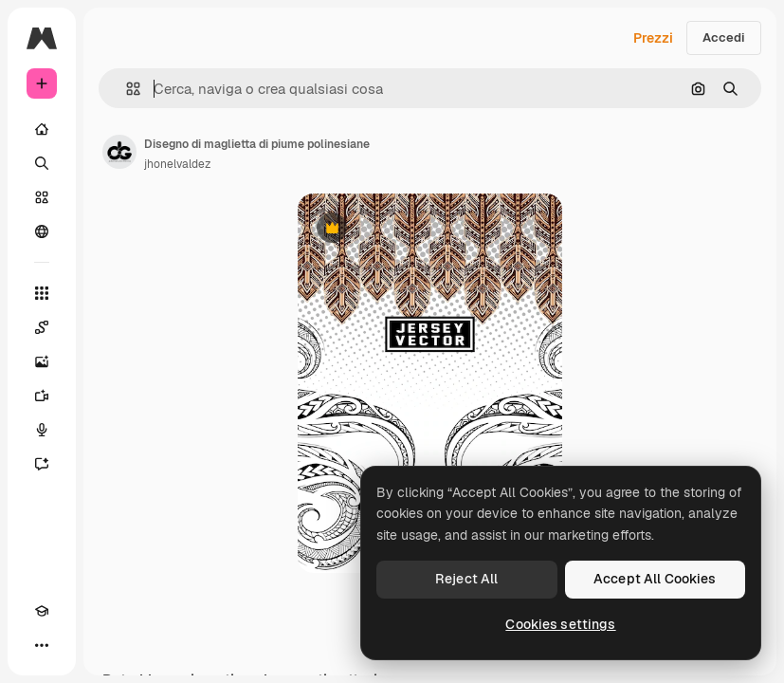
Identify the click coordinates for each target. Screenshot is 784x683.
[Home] (42, 129)
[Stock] (42, 197)
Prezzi (653, 38)
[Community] (42, 231)
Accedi (724, 37)
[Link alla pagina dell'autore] (119, 152)
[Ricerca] (42, 163)
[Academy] (42, 611)
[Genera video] (42, 396)
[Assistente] (42, 464)
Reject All (466, 579)
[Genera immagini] (42, 361)
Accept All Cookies (655, 579)
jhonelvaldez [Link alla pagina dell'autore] (177, 164)
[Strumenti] (42, 293)
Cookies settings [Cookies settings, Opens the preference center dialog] (560, 624)
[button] (126, 89)
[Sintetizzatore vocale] (42, 430)
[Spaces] (42, 327)
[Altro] (42, 645)
